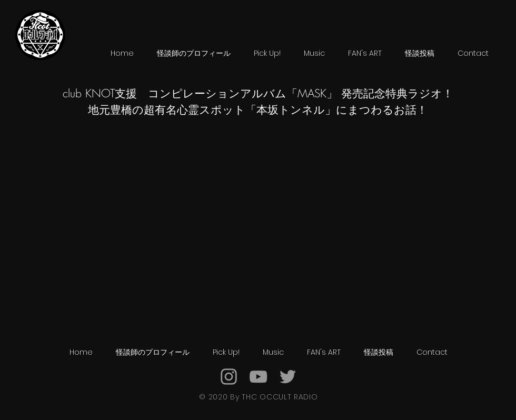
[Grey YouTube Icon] (258, 377)
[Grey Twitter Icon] (288, 377)
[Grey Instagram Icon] (229, 377)
